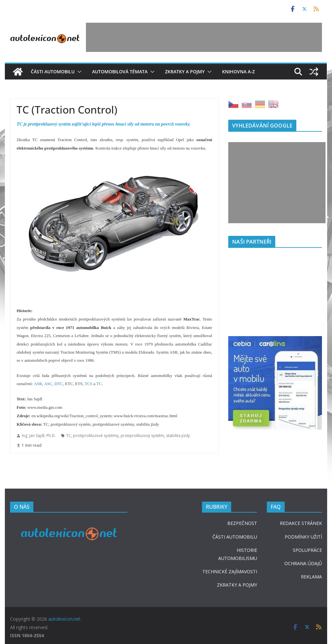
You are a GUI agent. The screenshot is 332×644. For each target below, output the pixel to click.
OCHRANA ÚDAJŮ (303, 563)
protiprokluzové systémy (96, 436)
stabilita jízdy (178, 436)
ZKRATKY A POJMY (237, 585)
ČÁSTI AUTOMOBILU (235, 537)
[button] (78, 72)
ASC (48, 384)
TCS (89, 384)
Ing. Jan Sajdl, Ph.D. (39, 436)
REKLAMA (311, 577)
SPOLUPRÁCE (307, 550)
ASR (38, 384)
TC (99, 384)
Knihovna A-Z (238, 72)
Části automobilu (53, 72)
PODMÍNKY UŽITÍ (303, 537)
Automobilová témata (120, 72)
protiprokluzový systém (142, 436)
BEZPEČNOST (242, 523)
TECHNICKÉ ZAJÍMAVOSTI (230, 571)
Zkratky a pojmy (185, 72)
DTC (59, 384)
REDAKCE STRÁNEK (301, 523)
